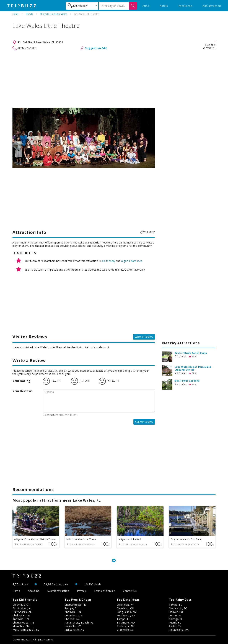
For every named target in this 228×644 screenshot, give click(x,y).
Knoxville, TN (21, 619)
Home (16, 14)
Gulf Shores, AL (22, 612)
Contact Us (130, 591)
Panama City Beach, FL (79, 623)
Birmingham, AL (22, 608)
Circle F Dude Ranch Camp (191, 353)
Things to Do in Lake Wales (54, 14)
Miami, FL (175, 623)
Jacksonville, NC (74, 630)
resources (185, 6)
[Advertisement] (114, 79)
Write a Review (144, 337)
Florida (29, 14)
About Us (34, 591)
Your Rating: (22, 381)
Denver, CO (176, 612)
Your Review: (22, 391)
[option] (84, 138)
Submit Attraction (58, 591)
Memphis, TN (21, 626)
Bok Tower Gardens (187, 381)
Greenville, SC (125, 630)
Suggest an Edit (96, 48)
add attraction (212, 6)
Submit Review (144, 422)
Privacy (82, 591)
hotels (164, 6)
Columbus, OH (21, 605)
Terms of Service (104, 591)
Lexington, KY (125, 605)
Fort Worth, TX (126, 615)
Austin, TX (175, 626)
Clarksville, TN (21, 615)
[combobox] (82, 6)
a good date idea (132, 261)
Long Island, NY (126, 612)
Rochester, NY (126, 626)
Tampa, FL (71, 608)
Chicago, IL (176, 619)
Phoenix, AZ (72, 619)
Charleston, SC (178, 608)
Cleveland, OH (125, 608)
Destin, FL (175, 615)
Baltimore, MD (126, 623)
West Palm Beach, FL (26, 630)
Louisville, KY (73, 626)
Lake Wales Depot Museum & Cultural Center (193, 368)
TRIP (22, 6)
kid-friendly (108, 261)
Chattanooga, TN (23, 623)
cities (146, 6)
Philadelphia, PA (179, 630)
